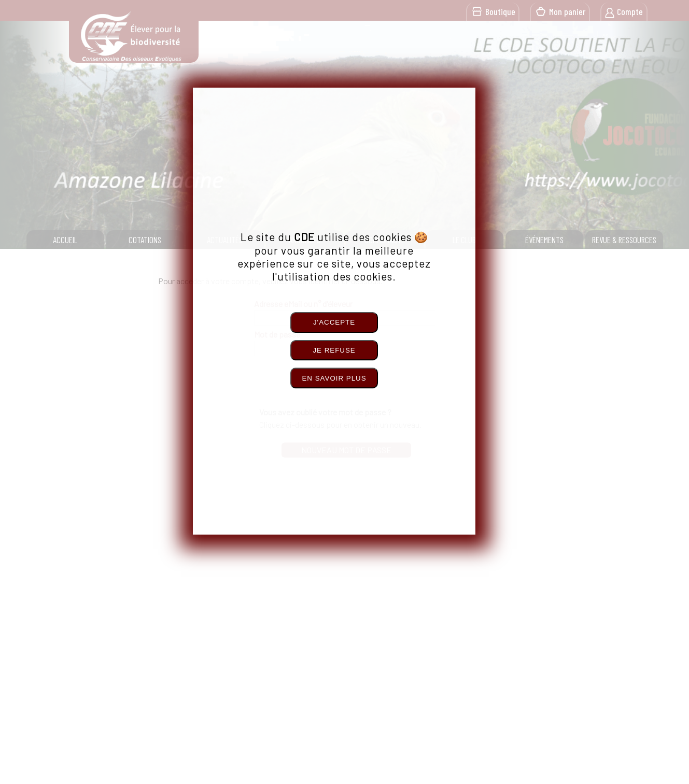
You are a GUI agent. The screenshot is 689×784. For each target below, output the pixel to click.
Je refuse (334, 350)
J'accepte (334, 322)
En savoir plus (334, 378)
